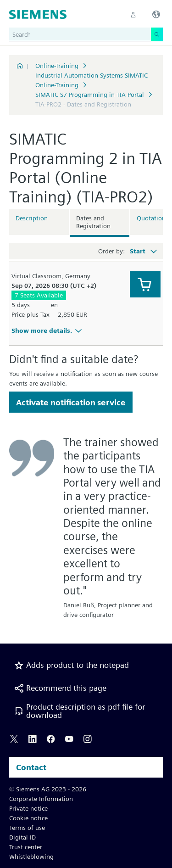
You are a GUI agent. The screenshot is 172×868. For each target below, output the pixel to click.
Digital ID (22, 837)
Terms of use (27, 828)
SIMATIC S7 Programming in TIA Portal (90, 95)
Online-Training (57, 66)
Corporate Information (41, 799)
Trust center (26, 847)
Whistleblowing (31, 857)
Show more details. (48, 330)
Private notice (28, 808)
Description (32, 218)
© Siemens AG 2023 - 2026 (48, 789)
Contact (31, 767)
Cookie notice (28, 818)
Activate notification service (71, 402)
